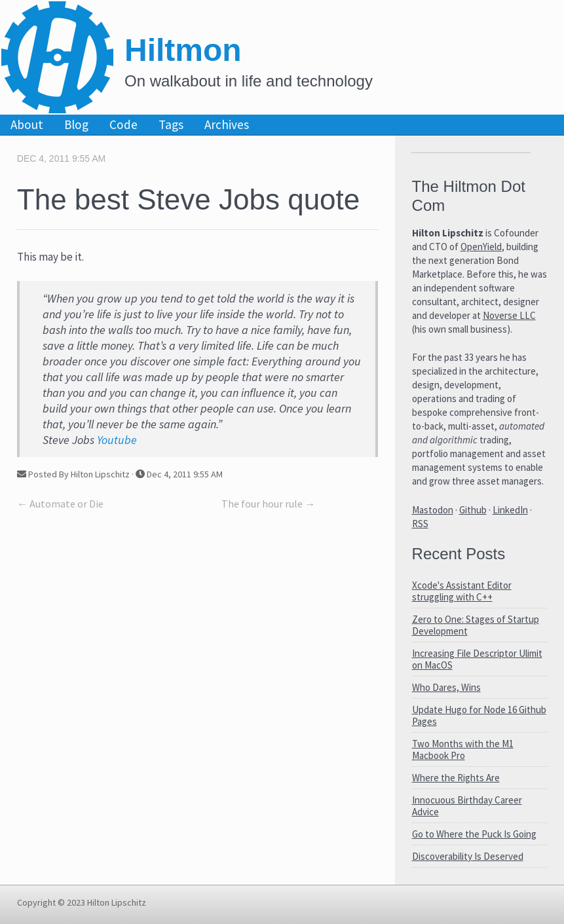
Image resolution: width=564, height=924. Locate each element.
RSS (420, 524)
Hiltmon (183, 50)
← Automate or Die (60, 504)
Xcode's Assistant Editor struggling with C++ (462, 591)
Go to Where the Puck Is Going (474, 834)
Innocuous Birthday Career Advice (467, 806)
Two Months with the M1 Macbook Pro (463, 749)
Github (473, 510)
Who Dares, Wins (446, 687)
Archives (227, 124)
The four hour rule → (268, 504)
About (27, 124)
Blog (76, 124)
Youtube (117, 440)
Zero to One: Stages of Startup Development (476, 625)
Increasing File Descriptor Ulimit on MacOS (477, 659)
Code (123, 124)
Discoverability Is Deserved (468, 856)
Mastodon (433, 510)
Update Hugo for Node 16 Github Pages (479, 715)
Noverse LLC (509, 315)
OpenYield (481, 247)
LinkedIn (510, 510)
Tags (171, 124)
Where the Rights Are (456, 778)
